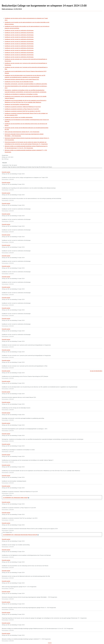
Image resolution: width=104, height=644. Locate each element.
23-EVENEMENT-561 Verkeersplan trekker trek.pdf (15, 498)
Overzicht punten (6, 172)
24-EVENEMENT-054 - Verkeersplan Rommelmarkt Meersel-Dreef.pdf (20, 535)
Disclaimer (50, 643)
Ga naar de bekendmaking (96, 371)
